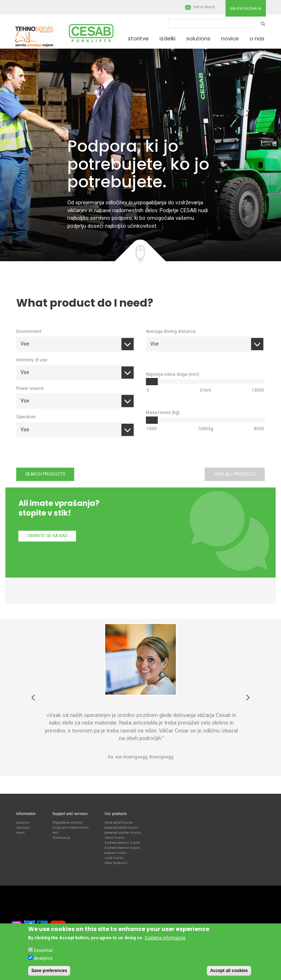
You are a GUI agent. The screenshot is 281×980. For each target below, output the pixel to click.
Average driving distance (171, 331)
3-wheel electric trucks (122, 843)
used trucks (114, 858)
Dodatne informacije (165, 938)
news (21, 832)
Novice (230, 38)
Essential (43, 950)
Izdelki (168, 38)
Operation (26, 417)
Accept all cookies (229, 971)
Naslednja (247, 698)
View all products (235, 474)
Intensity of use (32, 360)
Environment (29, 331)
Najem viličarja (246, 8)
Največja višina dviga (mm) (173, 374)
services (23, 827)
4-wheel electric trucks (122, 848)
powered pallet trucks (121, 827)
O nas (257, 38)
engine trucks (115, 853)
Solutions (198, 38)
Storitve (138, 38)
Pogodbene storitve (68, 822)
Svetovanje (61, 838)
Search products (45, 474)
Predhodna (34, 698)
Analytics (43, 958)
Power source (30, 388)
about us (23, 822)
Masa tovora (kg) (163, 413)
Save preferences (49, 971)
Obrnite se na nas (47, 536)
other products (116, 863)
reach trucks (115, 838)
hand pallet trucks (119, 822)
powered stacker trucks (123, 832)
